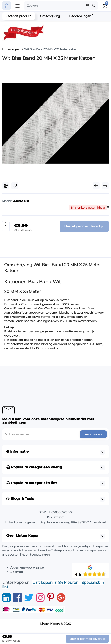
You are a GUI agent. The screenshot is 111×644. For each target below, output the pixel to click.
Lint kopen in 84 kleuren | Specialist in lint (53, 585)
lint (66, 546)
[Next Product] (105, 186)
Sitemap (17, 572)
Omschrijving (50, 16)
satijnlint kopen (93, 546)
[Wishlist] (15, 186)
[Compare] (6, 186)
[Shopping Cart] (105, 6)
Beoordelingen (81, 16)
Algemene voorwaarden (28, 567)
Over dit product (19, 16)
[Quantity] (6, 226)
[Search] (94, 6)
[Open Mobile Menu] (18, 6)
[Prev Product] (96, 186)
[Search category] (87, 6)
